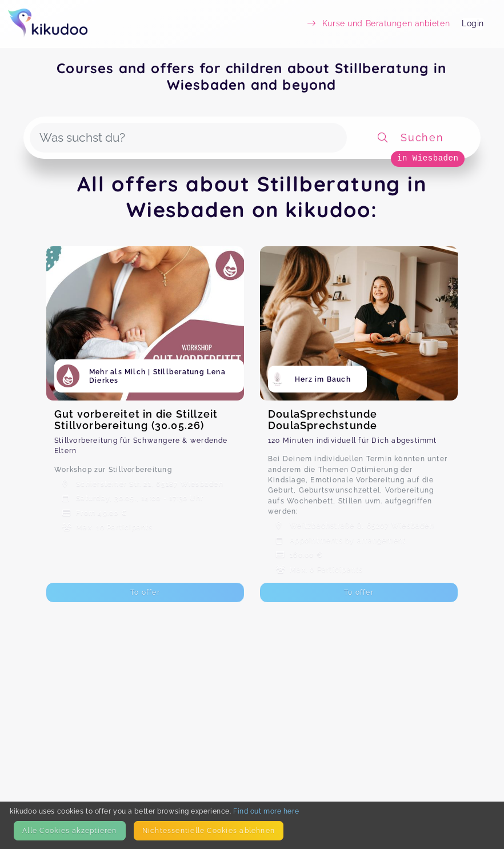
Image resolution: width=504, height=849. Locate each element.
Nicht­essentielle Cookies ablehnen (209, 830)
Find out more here (266, 811)
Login (473, 23)
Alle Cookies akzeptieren (69, 830)
